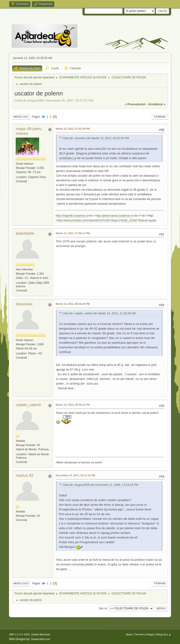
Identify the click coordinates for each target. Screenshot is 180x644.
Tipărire (160, 117)
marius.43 (24, 475)
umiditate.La (67, 158)
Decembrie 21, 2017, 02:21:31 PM (75, 475)
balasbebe (25, 233)
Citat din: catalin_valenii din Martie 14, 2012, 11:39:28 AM (99, 314)
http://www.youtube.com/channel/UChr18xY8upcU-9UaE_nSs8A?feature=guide (107, 220)
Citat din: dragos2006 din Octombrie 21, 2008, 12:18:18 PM (100, 485)
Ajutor (129, 634)
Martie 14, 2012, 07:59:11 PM (73, 233)
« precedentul (135, 104)
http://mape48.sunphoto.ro (72, 216)
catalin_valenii (28, 405)
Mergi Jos (21, 117)
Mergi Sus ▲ (164, 634)
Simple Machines (41, 634)
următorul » (157, 104)
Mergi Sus (21, 583)
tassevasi (24, 304)
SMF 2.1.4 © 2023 (19, 634)
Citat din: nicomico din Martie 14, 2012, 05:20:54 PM (96, 138)
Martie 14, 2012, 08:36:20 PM (73, 304)
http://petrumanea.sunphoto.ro (115, 216)
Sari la (103, 608)
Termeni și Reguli (144, 634)
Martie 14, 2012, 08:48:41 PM (73, 405)
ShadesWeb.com (41, 639)
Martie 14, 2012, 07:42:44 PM (73, 129)
